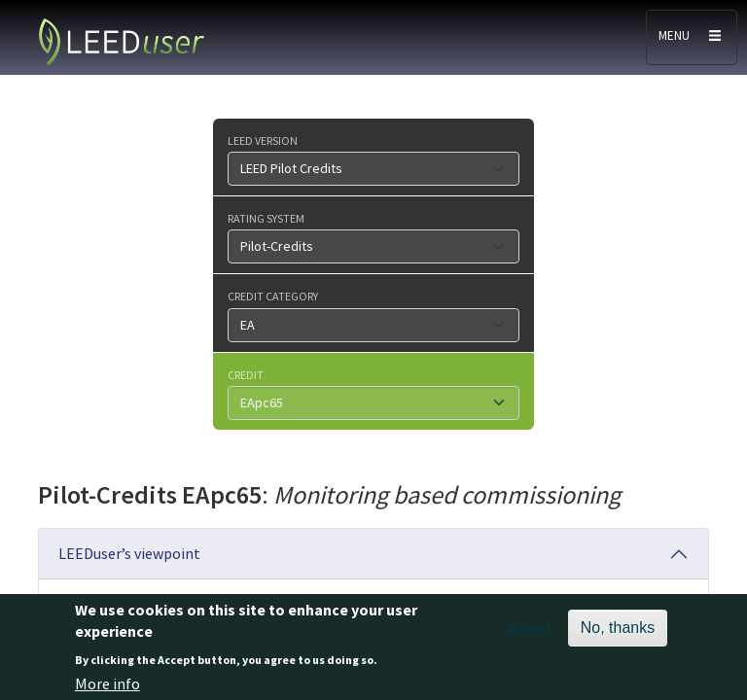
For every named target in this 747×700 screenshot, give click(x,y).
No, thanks (618, 632)
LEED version (263, 140)
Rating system (266, 218)
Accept (530, 633)
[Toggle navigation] (692, 37)
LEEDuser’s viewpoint (129, 553)
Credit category (273, 296)
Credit (246, 374)
